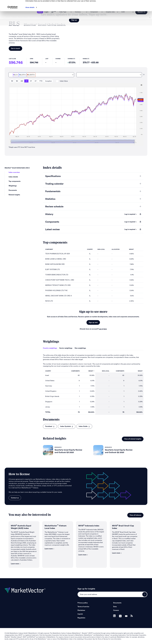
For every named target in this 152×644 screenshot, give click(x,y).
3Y (31, 81)
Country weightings (50, 348)
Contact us (15, 498)
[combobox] (41, 75)
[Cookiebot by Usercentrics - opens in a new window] (13, 18)
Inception (49, 81)
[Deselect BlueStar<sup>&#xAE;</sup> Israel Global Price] (18, 75)
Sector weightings (66, 348)
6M (22, 81)
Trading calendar (54, 184)
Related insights (14, 195)
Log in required (131, 214)
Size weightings (80, 348)
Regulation (81, 618)
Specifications (53, 176)
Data (115, 607)
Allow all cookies (136, 5)
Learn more (16, 564)
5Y (36, 81)
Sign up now (93, 322)
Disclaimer (81, 610)
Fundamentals (53, 191)
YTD (41, 81)
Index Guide (84, 426)
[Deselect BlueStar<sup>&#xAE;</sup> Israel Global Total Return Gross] (25, 75)
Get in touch (15, 48)
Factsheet (50, 426)
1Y (27, 81)
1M (17, 81)
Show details (30, 18)
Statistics (50, 199)
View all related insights (133, 439)
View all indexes (135, 515)
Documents (13, 190)
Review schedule (54, 207)
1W (12, 81)
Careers (116, 610)
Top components (15, 181)
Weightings (13, 186)
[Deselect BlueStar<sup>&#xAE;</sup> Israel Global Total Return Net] (35, 75)
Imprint (80, 614)
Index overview (14, 172)
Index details (13, 177)
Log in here (103, 329)
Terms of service (83, 607)
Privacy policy (83, 603)
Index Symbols (67, 426)
